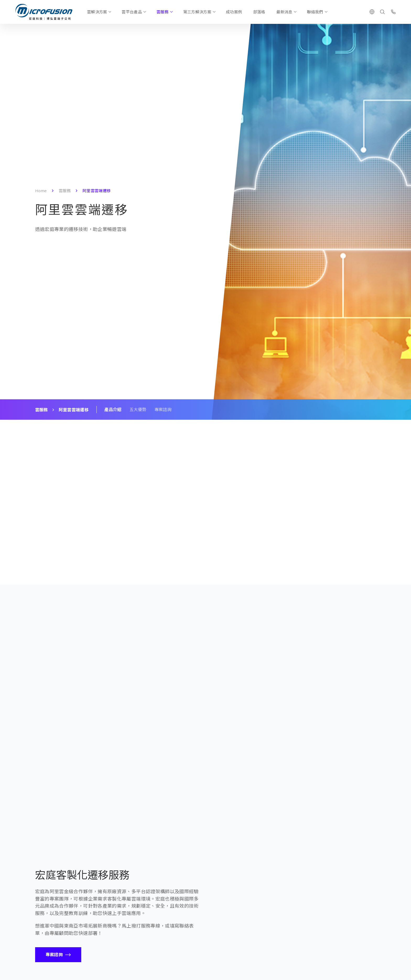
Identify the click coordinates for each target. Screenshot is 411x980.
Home (41, 191)
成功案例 (234, 12)
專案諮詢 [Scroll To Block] (163, 410)
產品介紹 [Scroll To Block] (113, 410)
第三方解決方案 (197, 12)
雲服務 (163, 12)
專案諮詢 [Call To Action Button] (54, 955)
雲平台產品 (132, 12)
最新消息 (284, 12)
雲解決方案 (97, 12)
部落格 (259, 12)
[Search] (382, 12)
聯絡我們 (315, 12)
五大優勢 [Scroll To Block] (138, 410)
